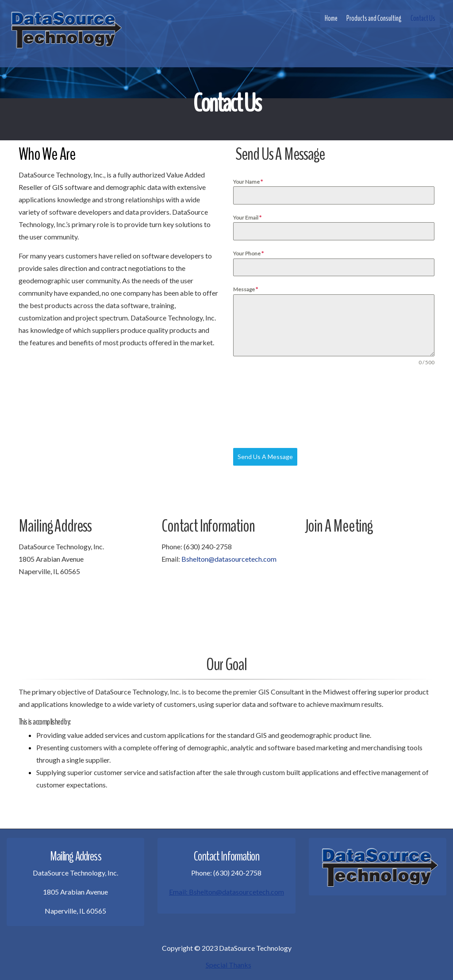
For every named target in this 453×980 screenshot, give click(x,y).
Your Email (247, 218)
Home (331, 18)
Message (246, 289)
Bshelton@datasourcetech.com (229, 559)
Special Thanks (228, 965)
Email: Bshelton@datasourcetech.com (226, 892)
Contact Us (423, 18)
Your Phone (248, 253)
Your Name (248, 182)
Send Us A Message (265, 457)
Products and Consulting (374, 18)
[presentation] (269, 407)
